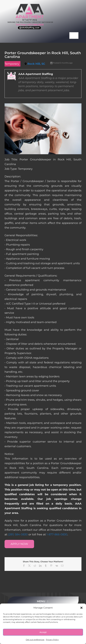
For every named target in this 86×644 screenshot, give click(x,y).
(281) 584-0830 (18, 534)
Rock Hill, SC (36, 64)
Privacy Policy (52, 640)
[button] (81, 608)
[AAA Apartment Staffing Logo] (30, 5)
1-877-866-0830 (57, 534)
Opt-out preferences (35, 640)
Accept (43, 632)
